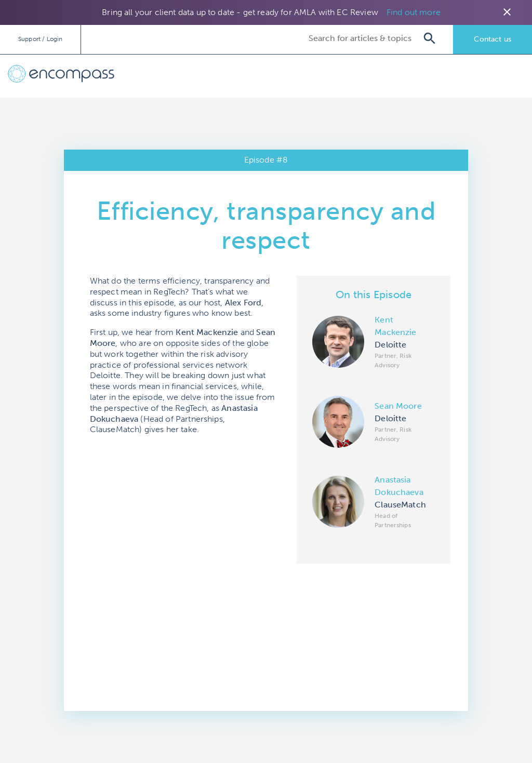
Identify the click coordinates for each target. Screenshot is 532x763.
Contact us (493, 39)
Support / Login (40, 39)
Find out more (414, 12)
